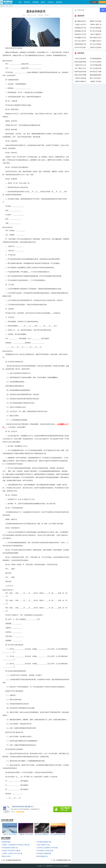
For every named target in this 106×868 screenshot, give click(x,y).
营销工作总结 (6, 856)
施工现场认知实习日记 (80, 22)
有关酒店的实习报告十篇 (10, 848)
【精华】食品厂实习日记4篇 (96, 25)
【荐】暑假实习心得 (43, 845)
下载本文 (47, 15)
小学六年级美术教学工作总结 (96, 66)
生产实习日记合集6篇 (96, 32)
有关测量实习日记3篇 (80, 38)
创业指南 (59, 2)
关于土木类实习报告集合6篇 (96, 69)
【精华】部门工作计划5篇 (80, 66)
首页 (20, 2)
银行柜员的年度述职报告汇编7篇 (80, 62)
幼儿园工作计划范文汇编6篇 (11, 851)
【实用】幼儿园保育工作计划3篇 (47, 848)
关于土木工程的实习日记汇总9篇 (96, 45)
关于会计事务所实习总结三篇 (96, 28)
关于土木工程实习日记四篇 (80, 41)
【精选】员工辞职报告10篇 (96, 82)
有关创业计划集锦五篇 (44, 853)
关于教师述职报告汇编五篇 (96, 59)
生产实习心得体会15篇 (96, 62)
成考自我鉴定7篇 (42, 856)
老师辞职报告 (6, 842)
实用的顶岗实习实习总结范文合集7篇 (80, 45)
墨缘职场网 (49, 866)
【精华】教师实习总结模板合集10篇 (80, 82)
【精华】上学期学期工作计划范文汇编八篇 (16, 845)
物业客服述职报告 (96, 75)
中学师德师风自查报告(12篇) (63, 860)
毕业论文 (51, 2)
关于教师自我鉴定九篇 (44, 842)
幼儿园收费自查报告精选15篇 (13, 860)
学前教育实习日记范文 (80, 28)
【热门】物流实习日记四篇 (96, 35)
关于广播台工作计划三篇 (80, 69)
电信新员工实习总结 (80, 35)
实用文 (43, 2)
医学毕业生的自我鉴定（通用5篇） (80, 72)
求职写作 (27, 2)
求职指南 (35, 2)
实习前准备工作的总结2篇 (45, 851)
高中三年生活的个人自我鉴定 (96, 79)
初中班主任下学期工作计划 (96, 72)
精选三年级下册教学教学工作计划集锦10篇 (80, 75)
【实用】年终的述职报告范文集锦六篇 (80, 79)
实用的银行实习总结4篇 (80, 32)
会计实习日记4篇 (80, 47)
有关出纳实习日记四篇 (96, 38)
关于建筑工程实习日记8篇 (96, 41)
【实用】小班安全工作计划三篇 (12, 853)
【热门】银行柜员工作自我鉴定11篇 (80, 59)
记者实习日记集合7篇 (96, 48)
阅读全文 (41, 15)
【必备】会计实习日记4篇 (80, 25)
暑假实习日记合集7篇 (96, 22)
